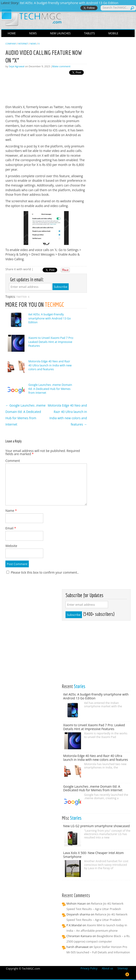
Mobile (113, 33)
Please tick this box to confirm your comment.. (43, 572)
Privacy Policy (89, 969)
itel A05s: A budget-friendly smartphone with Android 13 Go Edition (50, 318)
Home (12, 33)
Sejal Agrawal (17, 66)
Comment (13, 461)
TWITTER (21, 297)
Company (11, 44)
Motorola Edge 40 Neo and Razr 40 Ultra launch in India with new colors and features (50, 365)
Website (11, 546)
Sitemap (123, 969)
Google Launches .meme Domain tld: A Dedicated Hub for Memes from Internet (50, 389)
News (33, 33)
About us (107, 969)
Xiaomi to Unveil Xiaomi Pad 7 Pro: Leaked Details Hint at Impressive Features (51, 342)
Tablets (89, 33)
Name (11, 511)
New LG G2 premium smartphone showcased (97, 826)
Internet (23, 44)
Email (11, 528)
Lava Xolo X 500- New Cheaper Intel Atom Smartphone (94, 855)
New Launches (60, 33)
